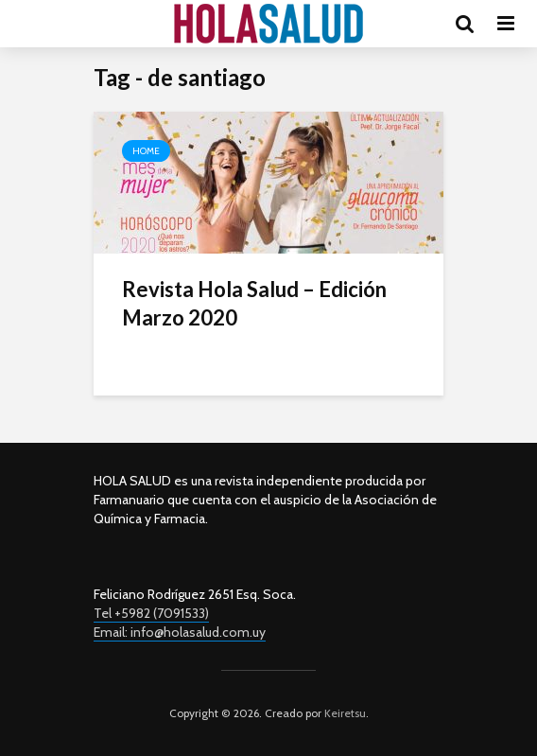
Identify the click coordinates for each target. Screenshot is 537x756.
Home (146, 151)
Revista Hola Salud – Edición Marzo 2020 (254, 303)
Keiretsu (344, 713)
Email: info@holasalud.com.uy (180, 632)
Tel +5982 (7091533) (151, 613)
